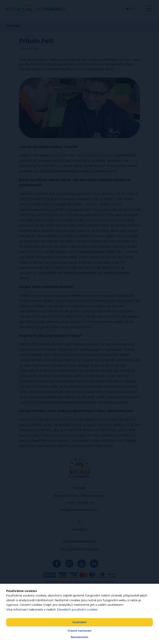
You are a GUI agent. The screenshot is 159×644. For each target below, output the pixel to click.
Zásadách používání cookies (77, 610)
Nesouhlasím (79, 637)
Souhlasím (79, 622)
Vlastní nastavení (79, 631)
